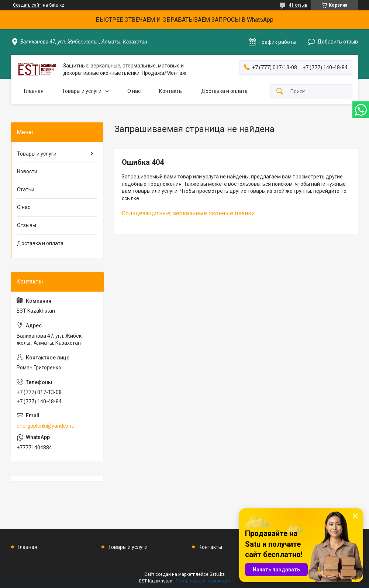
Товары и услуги (82, 91)
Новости (27, 171)
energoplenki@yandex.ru (46, 426)
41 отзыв (298, 5)
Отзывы (27, 225)
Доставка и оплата (224, 91)
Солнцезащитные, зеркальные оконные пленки (188, 213)
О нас (134, 91)
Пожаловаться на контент (203, 581)
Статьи (26, 189)
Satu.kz (217, 574)
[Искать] (280, 92)
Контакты (171, 91)
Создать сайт (27, 5)
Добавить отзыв (338, 42)
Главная (34, 91)
